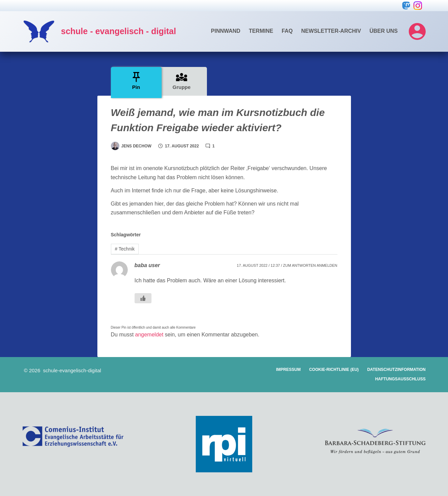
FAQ (287, 31)
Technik (125, 249)
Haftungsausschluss (400, 379)
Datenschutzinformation (396, 370)
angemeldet (149, 335)
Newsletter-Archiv (331, 31)
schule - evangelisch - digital (118, 31)
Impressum (289, 370)
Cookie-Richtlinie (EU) (334, 370)
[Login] (417, 31)
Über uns (384, 31)
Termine (261, 31)
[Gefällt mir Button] (143, 298)
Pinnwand (226, 31)
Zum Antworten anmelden (310, 265)
